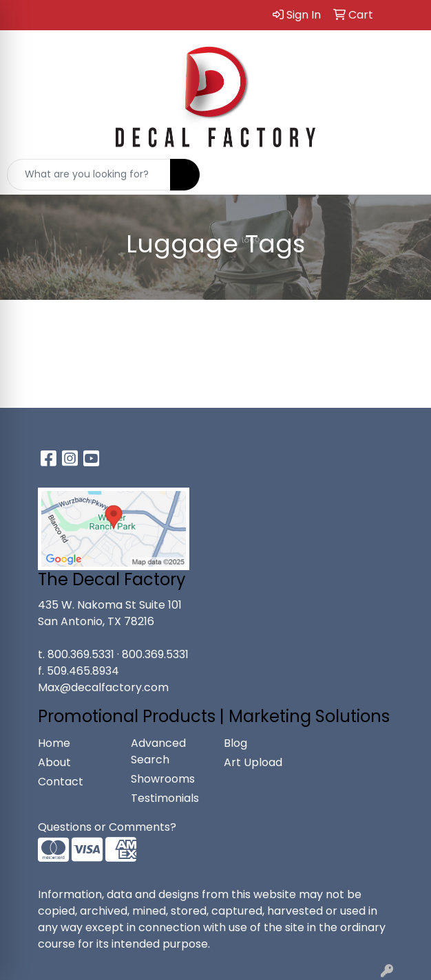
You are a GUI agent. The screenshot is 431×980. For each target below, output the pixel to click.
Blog (235, 743)
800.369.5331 (81, 654)
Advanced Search (158, 751)
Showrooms (163, 779)
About (54, 762)
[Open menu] (403, 175)
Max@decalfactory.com (103, 687)
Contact (61, 782)
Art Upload (253, 762)
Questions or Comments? (107, 827)
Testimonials (165, 798)
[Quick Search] (89, 175)
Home (54, 743)
